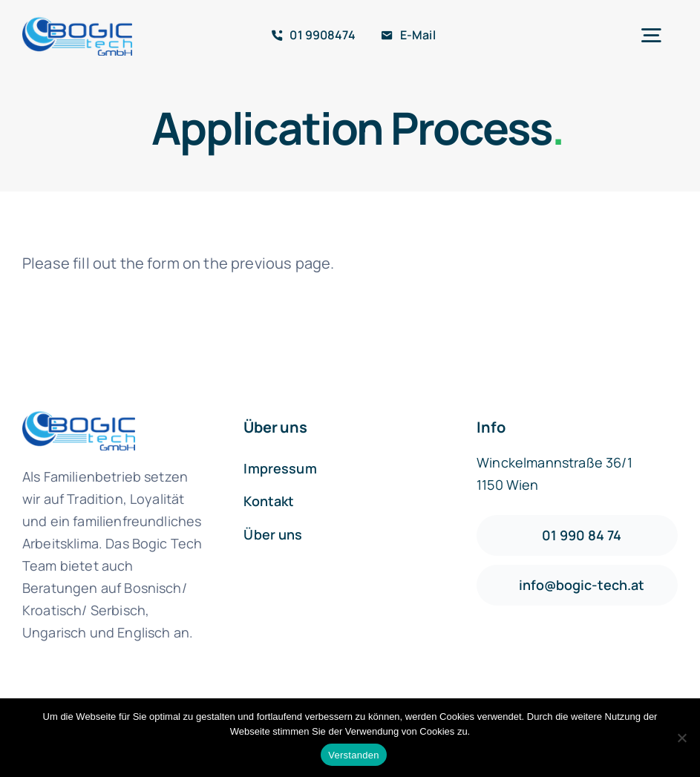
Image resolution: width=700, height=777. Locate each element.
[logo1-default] (77, 23)
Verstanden (353, 755)
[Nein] (681, 738)
